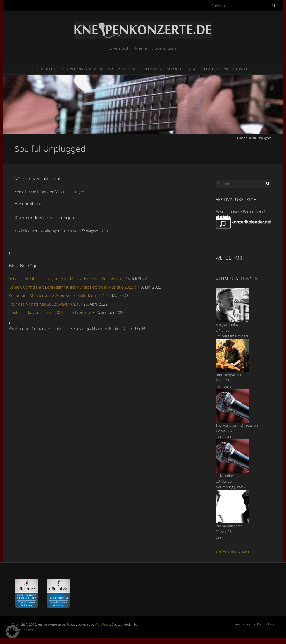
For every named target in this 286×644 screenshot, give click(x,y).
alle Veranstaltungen (232, 551)
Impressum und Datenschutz (254, 624)
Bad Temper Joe (229, 375)
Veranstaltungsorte (163, 69)
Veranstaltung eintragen (225, 69)
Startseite (47, 69)
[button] (12, 632)
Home (241, 138)
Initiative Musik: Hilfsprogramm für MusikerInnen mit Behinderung (67, 279)
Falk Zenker (225, 476)
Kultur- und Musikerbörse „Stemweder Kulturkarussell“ (57, 295)
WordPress (103, 624)
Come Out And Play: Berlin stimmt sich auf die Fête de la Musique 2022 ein (74, 287)
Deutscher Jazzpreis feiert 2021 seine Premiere (50, 312)
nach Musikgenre (123, 69)
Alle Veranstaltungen (82, 69)
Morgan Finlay (227, 325)
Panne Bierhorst (229, 526)
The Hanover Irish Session (237, 425)
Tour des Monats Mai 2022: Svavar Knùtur (46, 304)
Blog (192, 69)
